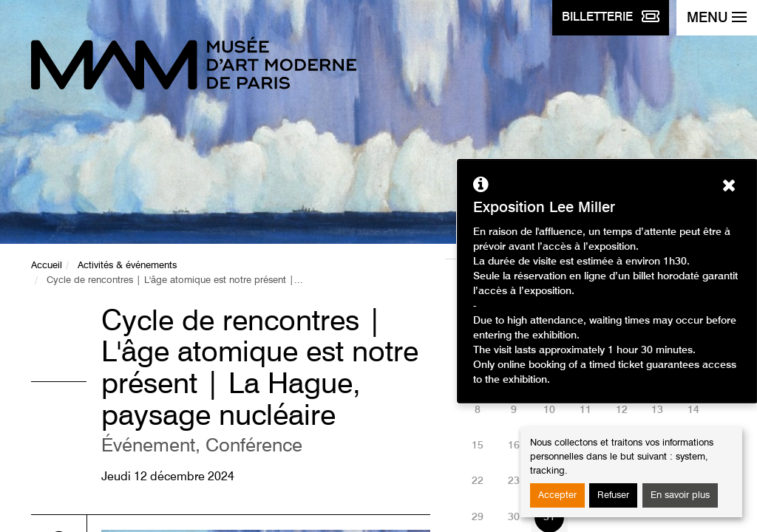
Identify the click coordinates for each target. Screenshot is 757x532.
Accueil (47, 266)
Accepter (557, 495)
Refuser (613, 495)
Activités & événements (127, 266)
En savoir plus (680, 495)
